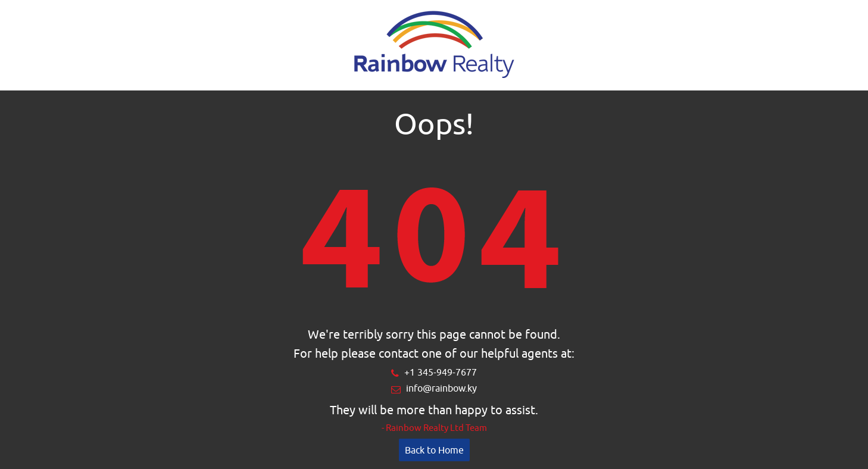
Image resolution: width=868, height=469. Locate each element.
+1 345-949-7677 (441, 372)
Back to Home (434, 450)
